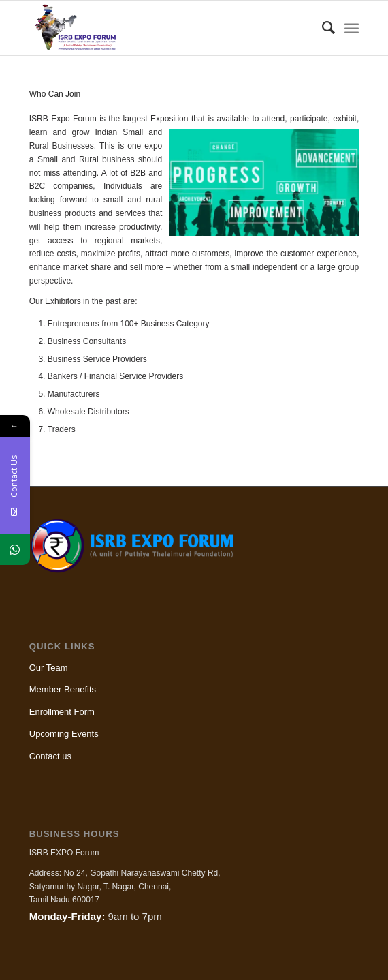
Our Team (49, 668)
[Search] (322, 28)
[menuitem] (322, 28)
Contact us (50, 756)
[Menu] (352, 28)
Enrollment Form (62, 712)
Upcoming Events (64, 734)
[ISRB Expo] (161, 28)
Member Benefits (63, 689)
